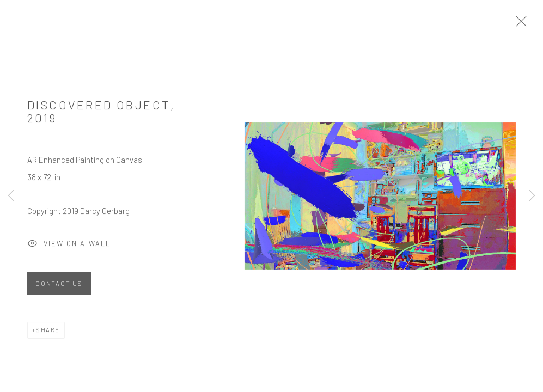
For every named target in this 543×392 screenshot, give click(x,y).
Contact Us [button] (59, 286)
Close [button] (524, 24)
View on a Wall (69, 247)
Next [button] (532, 196)
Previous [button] (11, 196)
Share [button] (48, 332)
